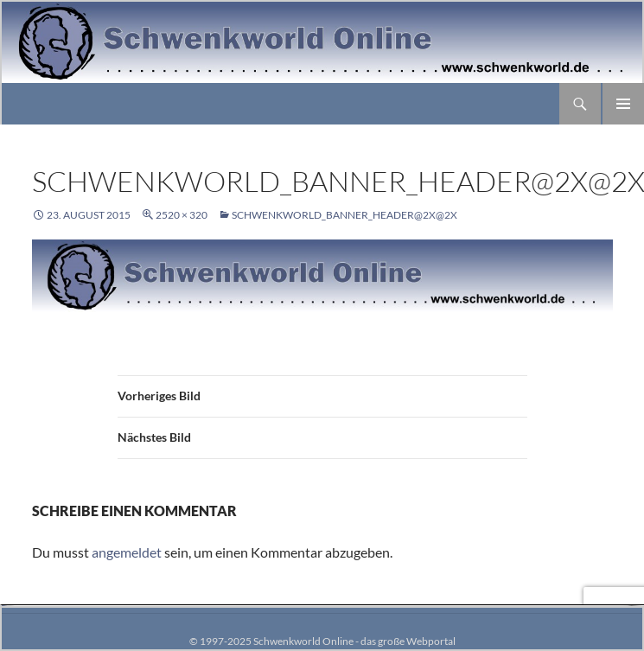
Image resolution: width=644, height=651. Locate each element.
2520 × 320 (182, 215)
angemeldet (127, 552)
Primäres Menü (623, 104)
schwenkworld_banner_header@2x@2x (344, 215)
